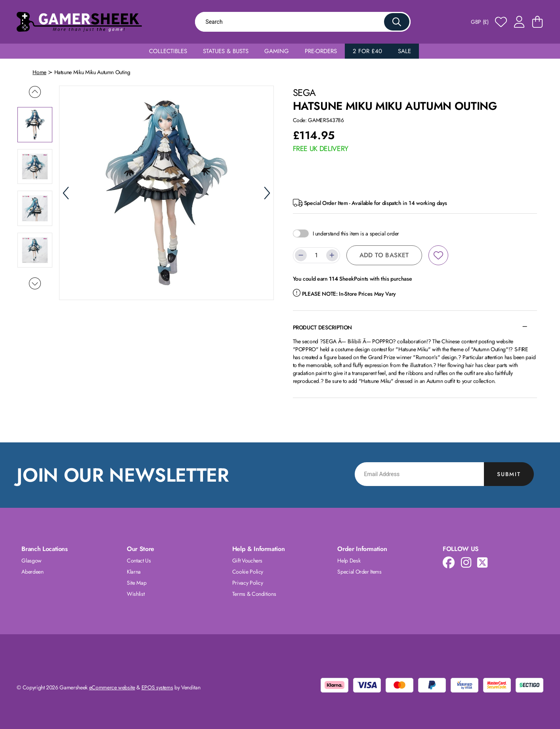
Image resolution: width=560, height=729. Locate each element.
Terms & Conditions (254, 594)
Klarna (134, 572)
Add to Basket (384, 255)
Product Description (322, 327)
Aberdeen (32, 572)
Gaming (277, 51)
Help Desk (349, 561)
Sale (404, 51)
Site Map (137, 583)
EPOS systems (157, 687)
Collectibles (168, 51)
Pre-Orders (321, 51)
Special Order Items (359, 572)
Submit (509, 474)
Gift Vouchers (247, 561)
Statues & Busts (226, 51)
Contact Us (139, 561)
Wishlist (136, 594)
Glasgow (32, 561)
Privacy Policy (248, 583)
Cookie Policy (248, 572)
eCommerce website (112, 687)
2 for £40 (367, 51)
